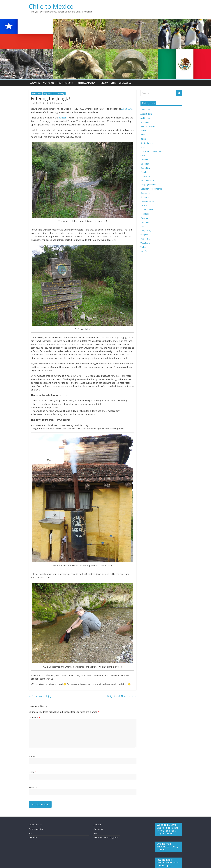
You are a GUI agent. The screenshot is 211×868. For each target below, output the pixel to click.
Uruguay (144, 235)
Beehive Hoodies (148, 126)
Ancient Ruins (146, 114)
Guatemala (145, 193)
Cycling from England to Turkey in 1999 (168, 847)
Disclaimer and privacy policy (106, 838)
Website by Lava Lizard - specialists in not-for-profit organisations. (168, 829)
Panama (144, 218)
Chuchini (144, 160)
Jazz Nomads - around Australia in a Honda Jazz (168, 863)
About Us (35, 83)
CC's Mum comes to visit (151, 151)
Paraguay (145, 222)
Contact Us (125, 83)
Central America (87, 83)
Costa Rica (145, 168)
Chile (143, 155)
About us (97, 825)
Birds (143, 135)
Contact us (98, 829)
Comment (35, 717)
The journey (146, 230)
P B (47, 103)
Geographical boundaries (151, 189)
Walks (143, 247)
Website (33, 787)
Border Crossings (148, 143)
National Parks (147, 210)
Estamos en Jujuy (40, 696)
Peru (143, 226)
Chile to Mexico (51, 6)
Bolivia (143, 139)
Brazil (143, 147)
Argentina (48, 94)
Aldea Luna (36, 94)
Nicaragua (145, 214)
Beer (113, 83)
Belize (143, 130)
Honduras (145, 197)
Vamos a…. (145, 239)
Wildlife (144, 251)
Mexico (104, 83)
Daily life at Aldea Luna (122, 696)
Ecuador (144, 172)
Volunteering (59, 94)
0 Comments (56, 103)
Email (32, 772)
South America (65, 83)
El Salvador (145, 176)
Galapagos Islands (148, 185)
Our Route (49, 83)
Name (33, 757)
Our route (33, 838)
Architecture (146, 118)
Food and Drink (147, 180)
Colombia (145, 164)
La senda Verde (147, 201)
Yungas (63, 118)
